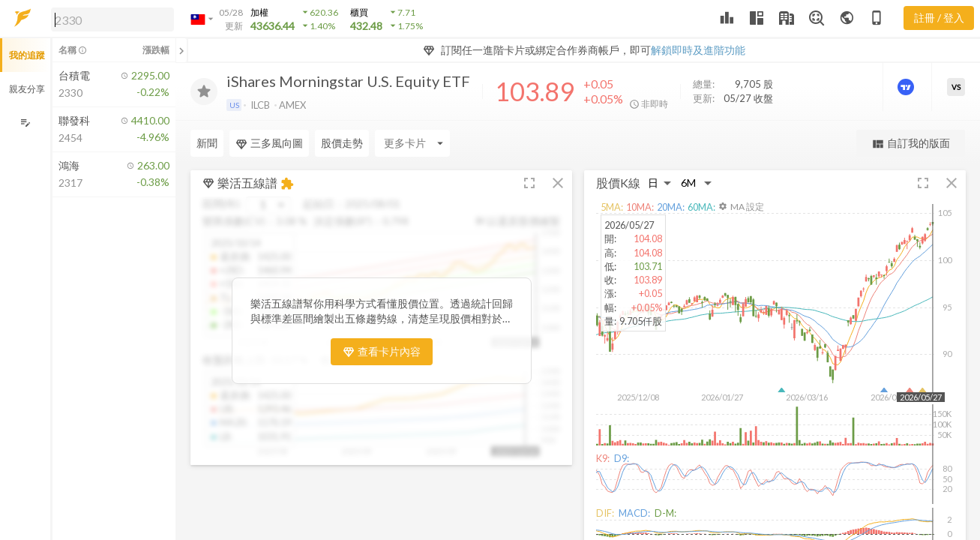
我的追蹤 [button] (27, 55)
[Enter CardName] (412, 143)
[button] (109, 19)
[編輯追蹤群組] (25, 123)
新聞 (207, 143)
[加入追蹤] (204, 91)
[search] (112, 19)
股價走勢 (342, 143)
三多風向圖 (269, 143)
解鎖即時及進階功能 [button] (698, 50)
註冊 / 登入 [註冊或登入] (939, 18)
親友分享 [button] (27, 89)
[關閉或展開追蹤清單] (181, 50)
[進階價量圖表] (907, 87)
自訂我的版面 (911, 144)
